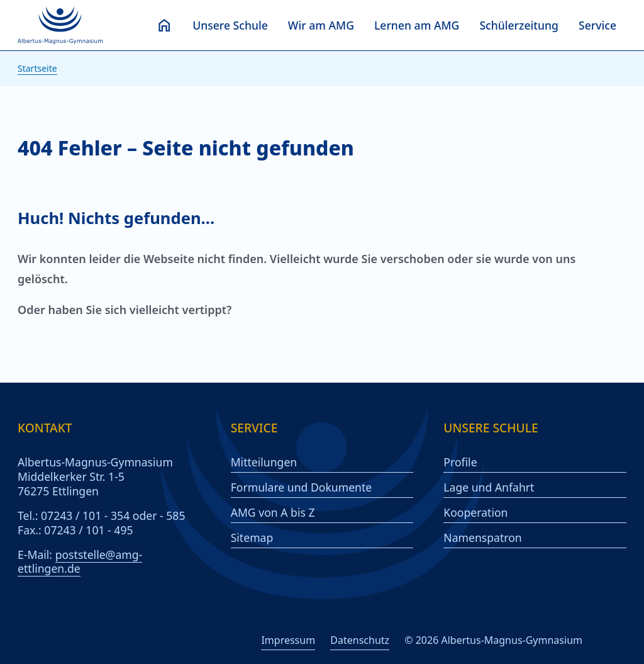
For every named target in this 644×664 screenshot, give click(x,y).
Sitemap (252, 538)
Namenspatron (482, 538)
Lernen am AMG (417, 25)
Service (597, 25)
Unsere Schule (230, 25)
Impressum (288, 640)
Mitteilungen (264, 462)
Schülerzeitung (519, 25)
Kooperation (475, 513)
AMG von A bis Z (273, 513)
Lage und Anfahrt (489, 487)
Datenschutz (360, 640)
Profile (460, 462)
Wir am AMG (321, 25)
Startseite (37, 68)
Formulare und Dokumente (302, 487)
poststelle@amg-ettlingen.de (80, 562)
